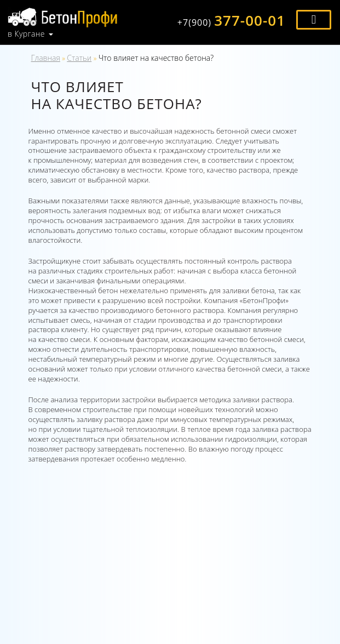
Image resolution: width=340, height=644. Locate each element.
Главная (46, 58)
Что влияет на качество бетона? (156, 58)
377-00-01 (231, 20)
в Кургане (26, 34)
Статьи (79, 58)
